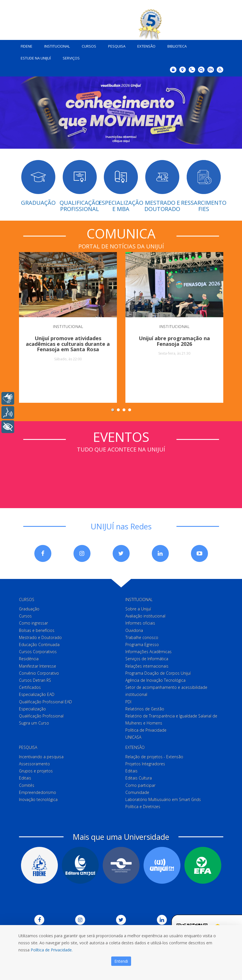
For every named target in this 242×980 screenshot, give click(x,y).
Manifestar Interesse (38, 665)
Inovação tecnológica (38, 798)
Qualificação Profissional (41, 715)
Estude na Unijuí (34, 57)
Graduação (29, 608)
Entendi (121, 961)
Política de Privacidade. (52, 950)
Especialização (32, 708)
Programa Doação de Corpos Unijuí (158, 672)
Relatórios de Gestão (145, 708)
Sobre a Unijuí (138, 608)
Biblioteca (175, 45)
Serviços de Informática (147, 658)
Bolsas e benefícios (37, 629)
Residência (29, 658)
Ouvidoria (134, 629)
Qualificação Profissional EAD (46, 700)
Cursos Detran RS (35, 679)
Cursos (87, 45)
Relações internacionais (147, 665)
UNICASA (133, 736)
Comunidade (137, 791)
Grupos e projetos (36, 770)
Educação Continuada (39, 643)
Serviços (69, 57)
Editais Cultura (139, 777)
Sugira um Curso (34, 722)
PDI (128, 700)
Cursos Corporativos (38, 650)
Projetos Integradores (145, 763)
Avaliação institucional (145, 615)
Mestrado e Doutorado (40, 636)
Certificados (30, 686)
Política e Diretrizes (143, 805)
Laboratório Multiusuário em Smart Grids (163, 798)
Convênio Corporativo (39, 672)
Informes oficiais (140, 622)
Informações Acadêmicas (149, 650)
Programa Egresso (142, 643)
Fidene (25, 45)
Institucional (55, 45)
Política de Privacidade (146, 729)
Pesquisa (115, 45)
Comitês (27, 784)
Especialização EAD (37, 693)
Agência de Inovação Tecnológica (155, 679)
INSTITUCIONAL (68, 325)
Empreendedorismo (38, 791)
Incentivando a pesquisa (41, 756)
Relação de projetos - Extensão (154, 756)
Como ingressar (33, 622)
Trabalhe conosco (142, 636)
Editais (25, 777)
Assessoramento (34, 763)
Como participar (140, 784)
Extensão (144, 45)
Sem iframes (121, 474)
